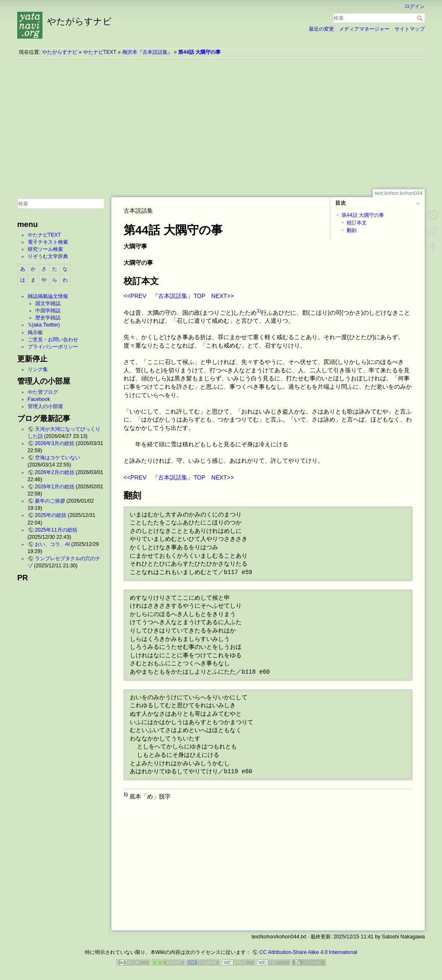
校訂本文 (357, 223)
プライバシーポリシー (53, 347)
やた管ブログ (43, 392)
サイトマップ (410, 29)
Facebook (39, 399)
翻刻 (352, 230)
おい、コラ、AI (53, 544)
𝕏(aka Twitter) (44, 325)
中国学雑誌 (48, 311)
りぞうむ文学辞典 (48, 256)
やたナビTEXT (100, 52)
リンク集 (38, 369)
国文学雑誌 (48, 303)
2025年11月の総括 (56, 530)
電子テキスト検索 (48, 242)
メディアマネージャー (364, 29)
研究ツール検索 (45, 249)
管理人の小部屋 (45, 406)
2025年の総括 (51, 515)
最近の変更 (321, 29)
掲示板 (35, 332)
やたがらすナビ (60, 52)
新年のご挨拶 (50, 501)
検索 (421, 18)
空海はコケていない (58, 458)
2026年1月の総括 (55, 487)
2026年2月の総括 (55, 472)
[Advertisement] (221, 123)
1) (259, 311)
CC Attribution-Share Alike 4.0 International (308, 952)
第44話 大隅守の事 (199, 52)
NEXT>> (223, 296)
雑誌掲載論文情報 (48, 296)
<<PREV (135, 296)
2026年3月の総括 (55, 443)
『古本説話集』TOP (179, 296)
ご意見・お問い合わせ (53, 340)
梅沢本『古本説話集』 (147, 52)
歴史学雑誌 (48, 318)
